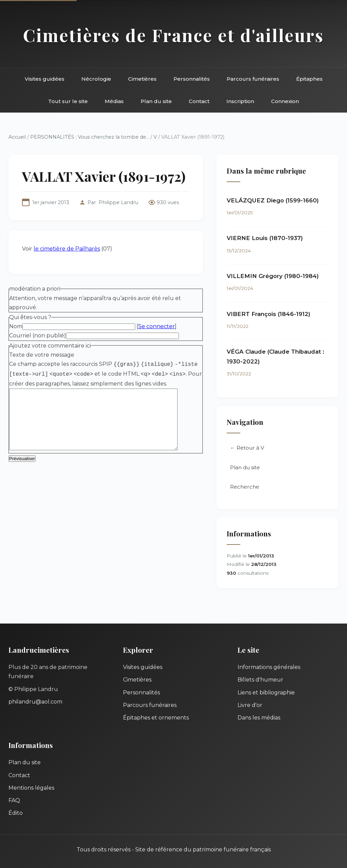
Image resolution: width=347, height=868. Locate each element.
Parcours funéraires (253, 79)
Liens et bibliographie (266, 693)
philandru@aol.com (35, 702)
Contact (199, 101)
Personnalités (192, 79)
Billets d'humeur (260, 680)
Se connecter (157, 326)
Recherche (245, 487)
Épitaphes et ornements (156, 718)
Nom (16, 326)
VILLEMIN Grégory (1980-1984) (273, 276)
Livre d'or (250, 705)
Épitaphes (309, 79)
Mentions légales (31, 788)
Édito (16, 813)
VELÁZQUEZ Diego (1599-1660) (273, 200)
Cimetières (142, 79)
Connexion (285, 101)
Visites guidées (45, 79)
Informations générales (269, 667)
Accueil (17, 137)
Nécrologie (96, 79)
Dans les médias (259, 718)
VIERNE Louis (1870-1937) (265, 238)
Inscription (240, 101)
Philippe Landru (118, 202)
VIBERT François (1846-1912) (269, 314)
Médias (114, 101)
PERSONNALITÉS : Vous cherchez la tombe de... (90, 137)
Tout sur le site (68, 101)
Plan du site (156, 101)
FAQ (14, 800)
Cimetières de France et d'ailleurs (173, 35)
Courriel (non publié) (38, 336)
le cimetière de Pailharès (67, 249)
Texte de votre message (42, 355)
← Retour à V (247, 448)
